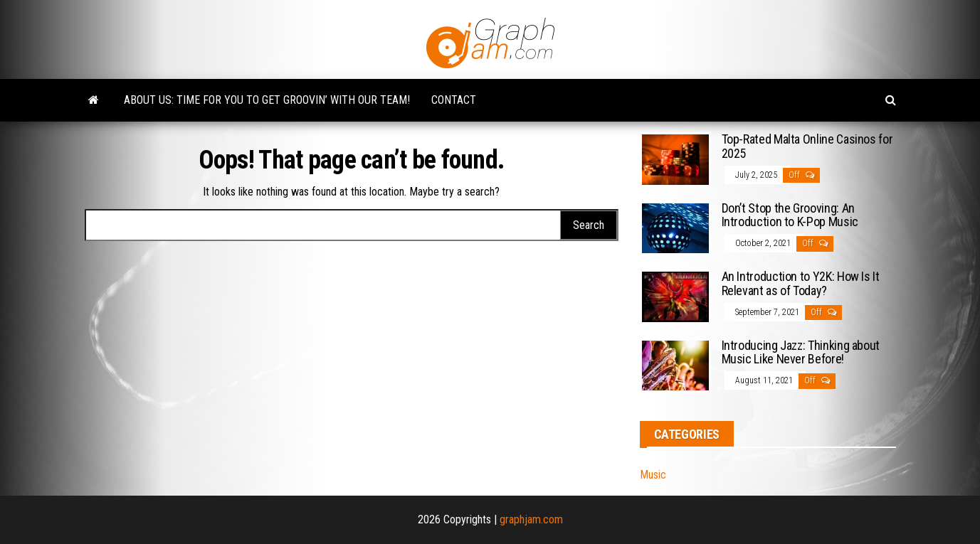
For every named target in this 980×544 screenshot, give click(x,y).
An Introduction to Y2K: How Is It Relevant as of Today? (801, 283)
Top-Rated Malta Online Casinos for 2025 (807, 146)
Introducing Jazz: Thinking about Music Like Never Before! (801, 352)
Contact (454, 100)
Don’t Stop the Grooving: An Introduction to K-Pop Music (790, 215)
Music (653, 475)
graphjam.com (531, 519)
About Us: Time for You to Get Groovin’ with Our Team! (267, 100)
